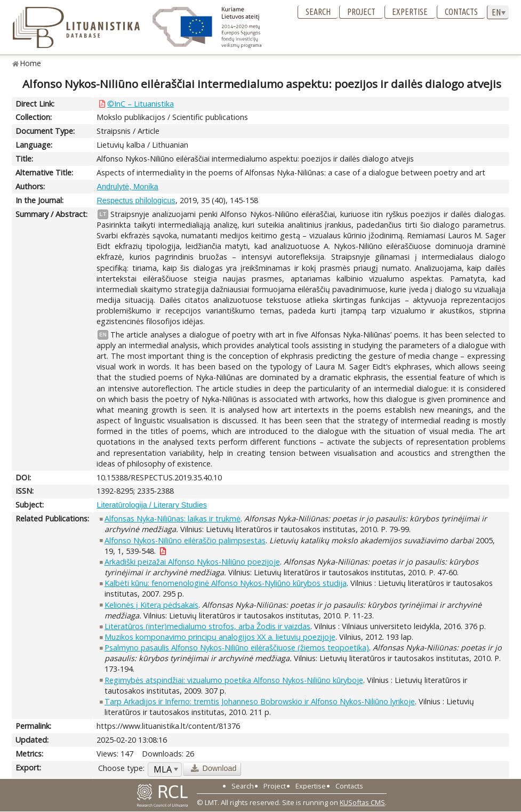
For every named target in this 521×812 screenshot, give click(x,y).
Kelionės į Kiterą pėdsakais (151, 605)
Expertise (410, 12)
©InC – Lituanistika (141, 104)
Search (318, 12)
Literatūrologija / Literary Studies (151, 505)
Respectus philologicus (136, 200)
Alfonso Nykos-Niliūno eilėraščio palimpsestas (185, 540)
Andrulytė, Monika (127, 187)
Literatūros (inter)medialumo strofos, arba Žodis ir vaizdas (207, 626)
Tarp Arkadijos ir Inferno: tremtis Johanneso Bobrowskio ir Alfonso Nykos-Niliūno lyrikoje (260, 701)
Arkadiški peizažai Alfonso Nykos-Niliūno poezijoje (192, 562)
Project (361, 12)
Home (31, 63)
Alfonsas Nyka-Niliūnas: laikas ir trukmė (173, 518)
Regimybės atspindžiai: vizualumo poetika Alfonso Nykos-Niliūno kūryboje (234, 680)
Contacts (461, 12)
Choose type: (121, 768)
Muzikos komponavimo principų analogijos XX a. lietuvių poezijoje (220, 637)
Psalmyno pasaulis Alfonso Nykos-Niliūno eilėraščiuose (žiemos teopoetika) (237, 648)
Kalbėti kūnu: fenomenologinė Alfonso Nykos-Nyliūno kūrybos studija (226, 583)
